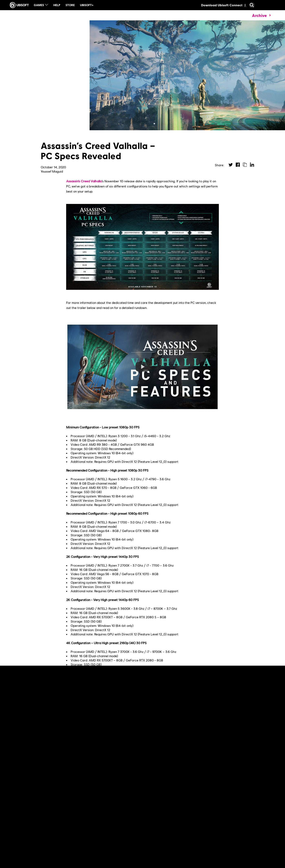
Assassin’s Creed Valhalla (84, 181)
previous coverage (85, 696)
